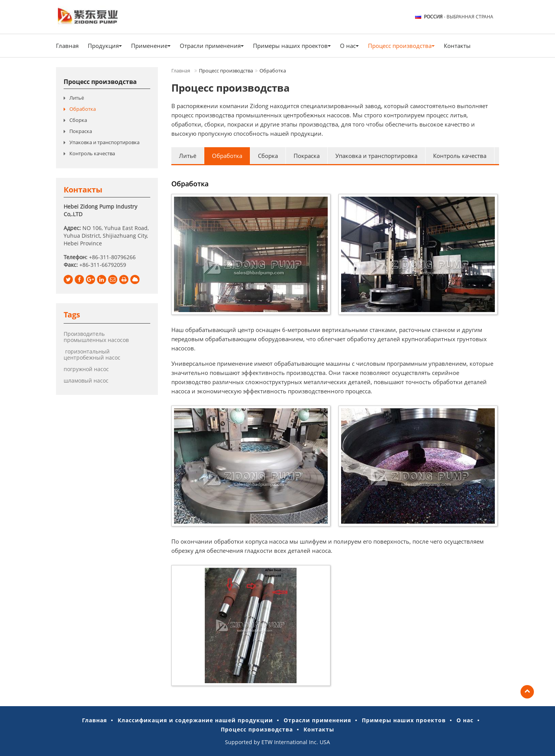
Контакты (457, 46)
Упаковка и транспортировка (376, 156)
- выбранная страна (459, 17)
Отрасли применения (317, 720)
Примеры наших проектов (404, 720)
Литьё (188, 156)
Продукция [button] (105, 46)
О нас (465, 720)
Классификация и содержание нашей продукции (195, 720)
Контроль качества (460, 156)
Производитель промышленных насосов (96, 337)
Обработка (227, 156)
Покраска (307, 156)
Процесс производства (100, 82)
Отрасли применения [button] (212, 46)
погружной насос (86, 369)
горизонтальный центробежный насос (92, 354)
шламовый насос (86, 380)
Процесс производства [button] (401, 46)
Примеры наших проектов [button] (292, 46)
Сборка (268, 156)
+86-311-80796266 (112, 257)
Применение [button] (151, 46)
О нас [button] (349, 46)
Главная (67, 46)
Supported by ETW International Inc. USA (277, 742)
